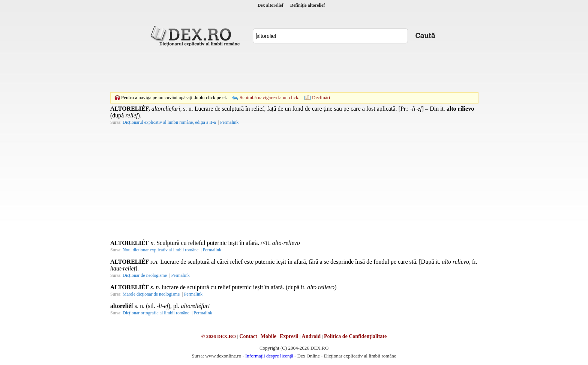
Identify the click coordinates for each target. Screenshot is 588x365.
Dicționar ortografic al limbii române (156, 313)
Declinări (321, 97)
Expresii (289, 336)
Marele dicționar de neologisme (151, 294)
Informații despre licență (269, 356)
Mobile (268, 336)
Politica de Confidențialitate (355, 336)
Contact (248, 336)
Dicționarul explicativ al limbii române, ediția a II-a (169, 122)
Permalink (229, 122)
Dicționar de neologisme (145, 275)
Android (311, 336)
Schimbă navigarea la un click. (270, 97)
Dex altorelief (271, 5)
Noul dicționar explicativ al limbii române (160, 250)
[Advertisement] (294, 69)
